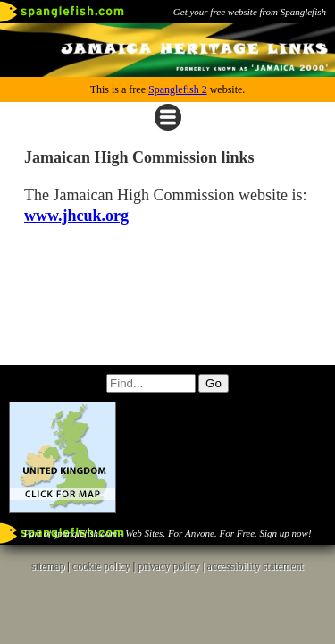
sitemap (48, 566)
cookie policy (101, 566)
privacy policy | (172, 566)
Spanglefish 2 (178, 89)
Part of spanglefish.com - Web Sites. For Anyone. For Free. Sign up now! (167, 533)
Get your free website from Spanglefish (250, 12)
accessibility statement (255, 566)
